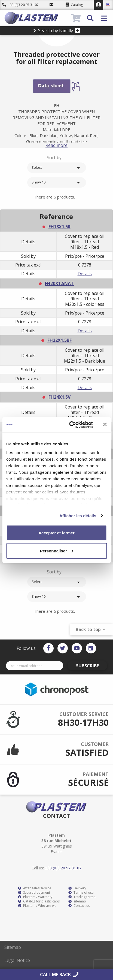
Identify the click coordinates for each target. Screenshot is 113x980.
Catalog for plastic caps (39, 901)
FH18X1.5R (59, 227)
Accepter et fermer (57, 533)
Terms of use (81, 893)
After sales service (35, 888)
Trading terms (82, 897)
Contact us (79, 906)
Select (57, 168)
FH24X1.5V (59, 397)
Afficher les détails (78, 515)
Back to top (91, 629)
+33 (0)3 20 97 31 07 (20, 5)
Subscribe (87, 666)
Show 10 (57, 183)
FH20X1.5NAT (59, 283)
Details (85, 274)
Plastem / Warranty (35, 897)
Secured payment (34, 893)
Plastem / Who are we (37, 906)
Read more (57, 145)
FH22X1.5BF (59, 340)
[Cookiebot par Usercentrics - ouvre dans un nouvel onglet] (70, 425)
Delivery (77, 888)
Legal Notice (17, 960)
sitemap (77, 901)
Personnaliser (57, 551)
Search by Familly (57, 31)
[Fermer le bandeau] (105, 425)
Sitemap (13, 947)
